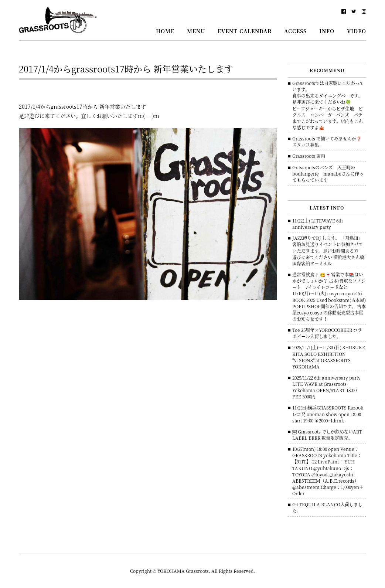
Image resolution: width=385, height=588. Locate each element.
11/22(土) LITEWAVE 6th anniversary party (318, 224)
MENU (196, 31)
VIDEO (357, 31)
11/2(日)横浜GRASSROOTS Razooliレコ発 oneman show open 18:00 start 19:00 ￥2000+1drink (328, 414)
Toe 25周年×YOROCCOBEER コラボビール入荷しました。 (327, 333)
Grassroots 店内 (309, 156)
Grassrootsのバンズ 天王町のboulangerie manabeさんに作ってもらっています (328, 174)
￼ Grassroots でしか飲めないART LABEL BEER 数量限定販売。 (327, 435)
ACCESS (295, 31)
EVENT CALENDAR (245, 31)
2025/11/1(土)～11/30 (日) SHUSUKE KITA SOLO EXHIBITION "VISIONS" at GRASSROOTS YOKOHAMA (329, 357)
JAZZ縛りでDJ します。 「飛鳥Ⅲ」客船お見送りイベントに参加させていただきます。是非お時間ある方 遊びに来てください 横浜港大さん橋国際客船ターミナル (328, 251)
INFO (327, 31)
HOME (165, 31)
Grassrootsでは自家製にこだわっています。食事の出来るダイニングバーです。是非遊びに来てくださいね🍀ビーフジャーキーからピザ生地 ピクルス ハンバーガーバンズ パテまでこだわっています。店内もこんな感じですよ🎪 (328, 105)
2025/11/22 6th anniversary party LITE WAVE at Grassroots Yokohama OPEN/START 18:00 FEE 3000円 (326, 387)
